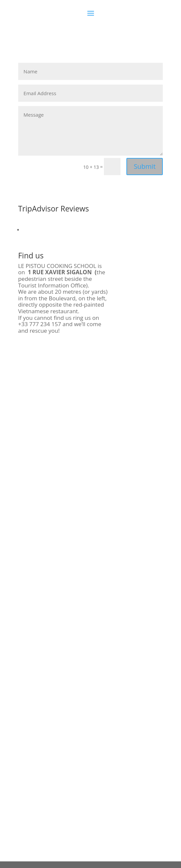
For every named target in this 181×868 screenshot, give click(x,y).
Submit (145, 166)
